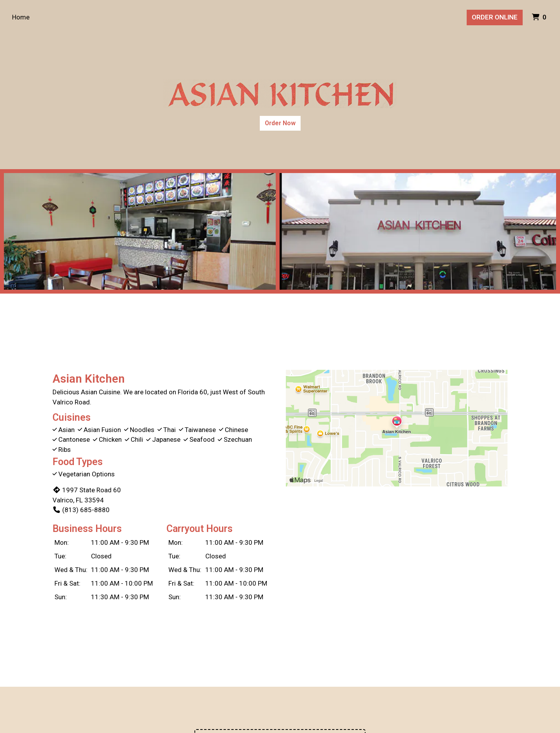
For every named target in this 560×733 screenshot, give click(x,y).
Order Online (495, 17)
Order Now (280, 123)
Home (21, 17)
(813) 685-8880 (81, 510)
